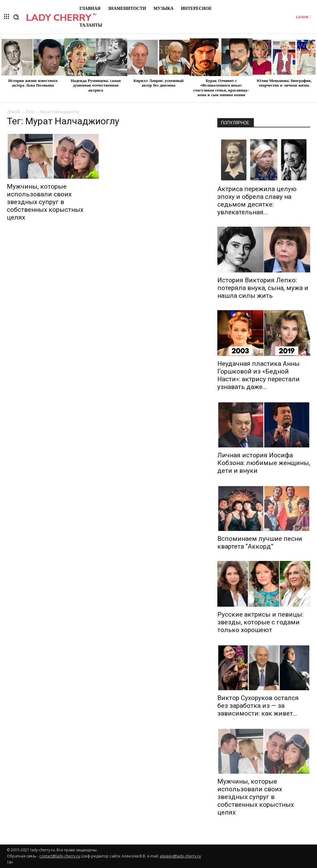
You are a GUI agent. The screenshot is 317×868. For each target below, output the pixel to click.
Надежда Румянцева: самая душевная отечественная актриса (96, 86)
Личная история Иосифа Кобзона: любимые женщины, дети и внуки (264, 463)
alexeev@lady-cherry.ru (180, 856)
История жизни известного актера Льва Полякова (33, 83)
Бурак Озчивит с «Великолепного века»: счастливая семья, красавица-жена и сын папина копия (221, 88)
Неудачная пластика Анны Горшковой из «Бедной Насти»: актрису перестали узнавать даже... (258, 375)
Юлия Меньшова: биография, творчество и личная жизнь (284, 83)
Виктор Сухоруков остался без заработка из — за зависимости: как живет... (258, 706)
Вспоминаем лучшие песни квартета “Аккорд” (260, 543)
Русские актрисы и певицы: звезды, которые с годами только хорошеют (260, 622)
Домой (13, 112)
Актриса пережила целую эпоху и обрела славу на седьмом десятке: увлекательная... (257, 201)
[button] (16, 17)
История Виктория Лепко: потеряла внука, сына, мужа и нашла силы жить (263, 288)
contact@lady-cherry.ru (60, 856)
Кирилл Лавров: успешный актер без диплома (158, 83)
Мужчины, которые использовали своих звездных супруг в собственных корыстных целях (45, 202)
